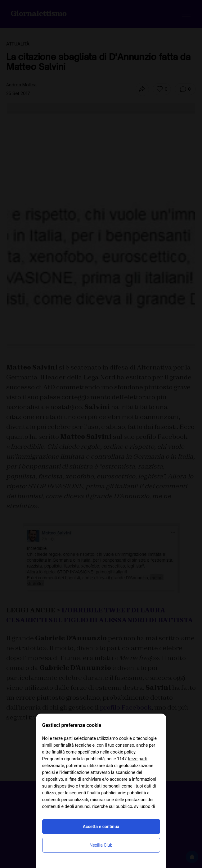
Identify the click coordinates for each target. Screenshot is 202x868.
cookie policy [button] (123, 752)
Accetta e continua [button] (101, 827)
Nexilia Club (101, 845)
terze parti (138, 759)
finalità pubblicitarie (106, 793)
